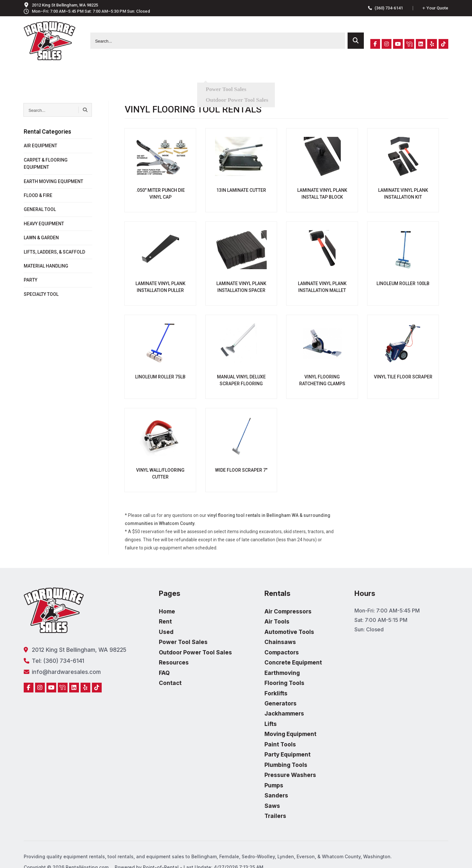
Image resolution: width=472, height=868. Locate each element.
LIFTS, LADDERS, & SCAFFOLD (54, 252)
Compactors (269, 649)
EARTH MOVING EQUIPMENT (53, 181)
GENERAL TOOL (40, 209)
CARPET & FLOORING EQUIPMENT (46, 164)
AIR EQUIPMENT (40, 146)
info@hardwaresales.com (59, 671)
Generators (268, 696)
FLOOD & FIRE (38, 195)
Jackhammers (272, 706)
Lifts (259, 715)
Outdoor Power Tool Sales (187, 649)
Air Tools (265, 620)
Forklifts (264, 687)
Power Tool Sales (175, 639)
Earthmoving (270, 668)
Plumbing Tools (273, 753)
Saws (261, 791)
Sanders (264, 782)
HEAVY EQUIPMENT (44, 224)
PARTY (31, 280)
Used (177, 76)
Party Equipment (275, 744)
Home (160, 611)
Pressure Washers (277, 763)
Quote (435, 8)
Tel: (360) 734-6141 (52, 660)
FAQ (284, 76)
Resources (248, 76)
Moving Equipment (277, 725)
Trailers (263, 801)
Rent (148, 76)
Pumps (262, 772)
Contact (318, 76)
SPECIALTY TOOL (41, 294)
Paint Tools (268, 734)
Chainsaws (268, 639)
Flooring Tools (272, 677)
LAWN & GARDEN (41, 238)
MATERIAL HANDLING (46, 266)
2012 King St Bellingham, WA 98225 (72, 650)
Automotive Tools (276, 630)
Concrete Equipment (280, 658)
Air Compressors (275, 611)
